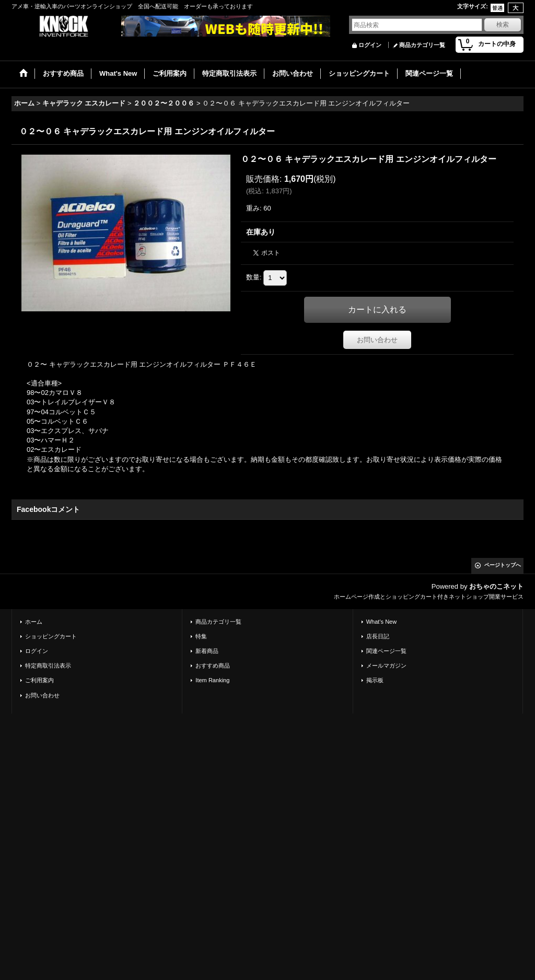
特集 (201, 636)
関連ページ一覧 (386, 651)
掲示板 (375, 680)
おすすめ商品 (213, 666)
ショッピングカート (51, 636)
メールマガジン (386, 666)
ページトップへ (503, 565)
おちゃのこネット (496, 586)
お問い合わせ (377, 340)
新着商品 (207, 651)
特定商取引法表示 (48, 666)
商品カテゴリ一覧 (422, 45)
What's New (382, 622)
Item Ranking (212, 680)
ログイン (370, 45)
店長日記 (378, 636)
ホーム (34, 622)
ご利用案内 (39, 680)
